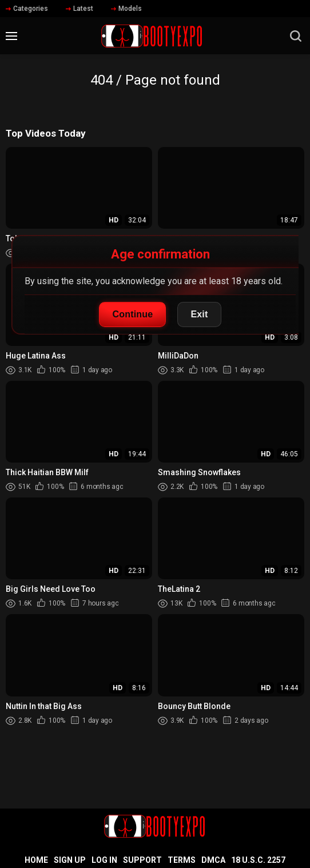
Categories (27, 9)
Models (126, 9)
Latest (80, 9)
